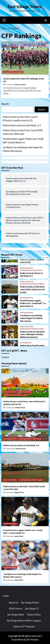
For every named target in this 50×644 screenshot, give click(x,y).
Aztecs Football (17, 72)
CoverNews (17, 639)
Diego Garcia (20, 407)
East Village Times (24, 7)
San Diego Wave (16, 614)
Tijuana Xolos (34, 614)
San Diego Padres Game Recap (31, 270)
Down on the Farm (27, 282)
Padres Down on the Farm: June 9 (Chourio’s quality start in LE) (20, 119)
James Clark (19, 536)
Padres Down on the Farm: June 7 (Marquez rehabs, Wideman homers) (32, 334)
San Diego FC (32, 608)
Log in (6, 596)
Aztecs (6, 72)
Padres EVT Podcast (24, 626)
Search (5, 104)
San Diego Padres (27, 268)
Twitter (5, 357)
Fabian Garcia (21, 449)
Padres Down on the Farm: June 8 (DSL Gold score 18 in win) (23, 132)
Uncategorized (26, 343)
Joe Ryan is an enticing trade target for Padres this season (23, 149)
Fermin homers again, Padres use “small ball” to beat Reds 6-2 (23, 141)
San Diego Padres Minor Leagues (32, 284)
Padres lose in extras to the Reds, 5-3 (22, 125)
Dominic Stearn (20, 85)
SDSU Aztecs (16, 608)
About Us (14, 603)
